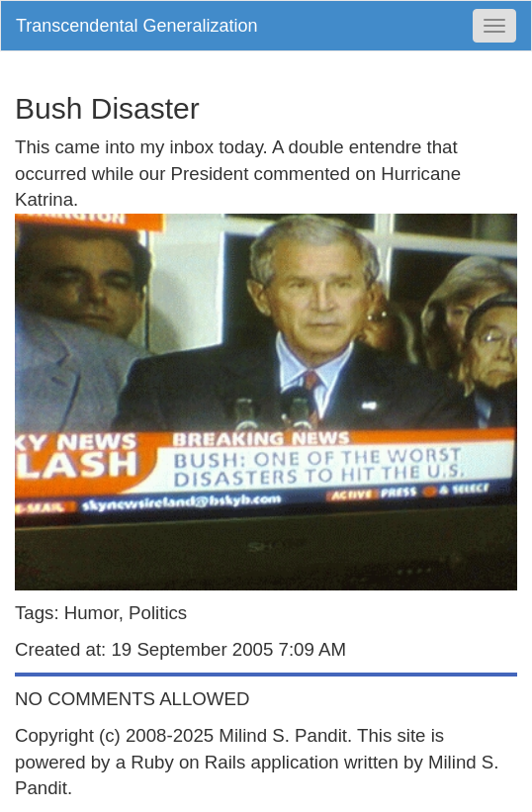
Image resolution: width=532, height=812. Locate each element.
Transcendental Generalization (136, 26)
